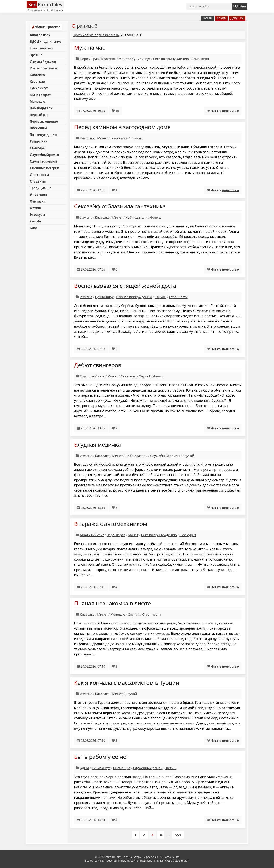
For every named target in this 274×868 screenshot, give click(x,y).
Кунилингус (39, 88)
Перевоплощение (44, 121)
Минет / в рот (40, 95)
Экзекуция (38, 214)
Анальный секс (92, 535)
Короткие (37, 81)
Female (35, 221)
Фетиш (35, 208)
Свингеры (38, 148)
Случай (136, 138)
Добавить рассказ (46, 27)
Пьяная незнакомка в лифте (112, 603)
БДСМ (84, 768)
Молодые (37, 101)
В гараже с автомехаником (111, 524)
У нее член (38, 195)
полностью (231, 111)
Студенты (38, 181)
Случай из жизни (43, 161)
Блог (33, 228)
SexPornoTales (113, 857)
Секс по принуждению (171, 59)
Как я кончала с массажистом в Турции (127, 683)
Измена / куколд (43, 61)
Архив (221, 18)
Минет (124, 59)
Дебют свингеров (98, 365)
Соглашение (172, 857)
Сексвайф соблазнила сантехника (120, 206)
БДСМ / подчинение (45, 41)
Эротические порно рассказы (96, 35)
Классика (37, 75)
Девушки (237, 18)
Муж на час (89, 47)
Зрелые (36, 55)
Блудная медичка (98, 444)
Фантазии (38, 201)
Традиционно (41, 188)
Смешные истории (45, 168)
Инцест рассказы (43, 68)
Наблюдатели (41, 108)
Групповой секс (42, 48)
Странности (39, 175)
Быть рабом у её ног (101, 757)
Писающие (38, 128)
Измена (86, 217)
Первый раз (39, 115)
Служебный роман (45, 155)
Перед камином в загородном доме (122, 127)
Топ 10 (207, 18)
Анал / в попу (40, 35)
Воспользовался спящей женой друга (125, 286)
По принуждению (43, 135)
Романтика (39, 141)
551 (178, 835)
